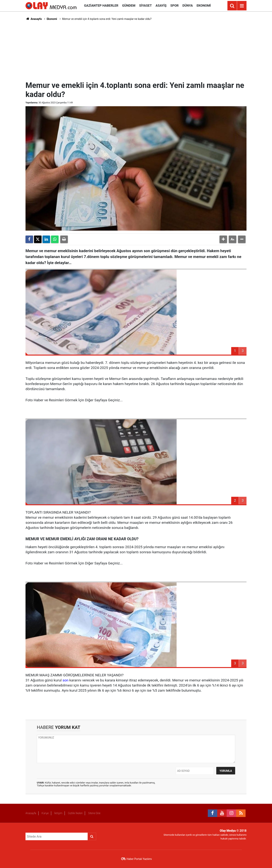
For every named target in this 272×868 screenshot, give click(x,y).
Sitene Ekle (94, 813)
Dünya (188, 5)
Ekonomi (204, 5)
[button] (223, 239)
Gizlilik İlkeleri (75, 813)
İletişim (58, 813)
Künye (45, 813)
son (65, 680)
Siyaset (146, 5)
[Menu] (242, 6)
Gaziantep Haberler (101, 5)
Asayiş (161, 5)
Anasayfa (34, 19)
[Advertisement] (136, 50)
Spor (175, 5)
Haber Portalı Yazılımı (139, 859)
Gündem (129, 5)
